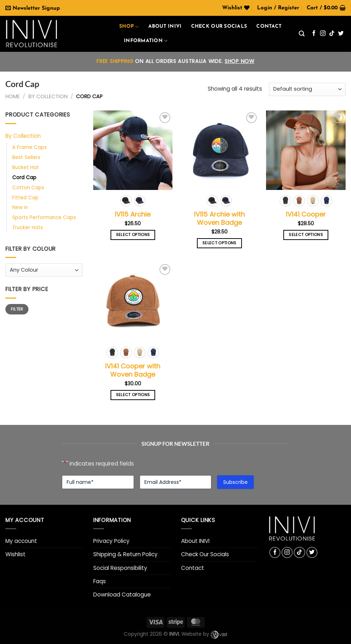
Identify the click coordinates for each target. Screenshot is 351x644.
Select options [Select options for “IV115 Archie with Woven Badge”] (219, 243)
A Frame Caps (30, 147)
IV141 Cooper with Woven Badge (133, 370)
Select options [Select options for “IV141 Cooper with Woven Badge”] (133, 395)
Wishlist (15, 554)
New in (20, 207)
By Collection (48, 96)
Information (146, 41)
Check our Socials (219, 26)
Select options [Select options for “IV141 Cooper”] (306, 235)
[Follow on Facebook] (314, 34)
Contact (269, 26)
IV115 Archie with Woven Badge (219, 219)
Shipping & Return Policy (125, 554)
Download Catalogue (122, 595)
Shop (129, 27)
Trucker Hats (28, 228)
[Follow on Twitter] (341, 34)
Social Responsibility (120, 568)
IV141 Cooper (306, 214)
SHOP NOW (240, 61)
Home (13, 96)
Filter (17, 309)
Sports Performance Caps (44, 217)
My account (21, 541)
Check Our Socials (205, 554)
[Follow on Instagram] (323, 34)
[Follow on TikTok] (332, 34)
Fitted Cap (25, 198)
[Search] (302, 34)
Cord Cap (24, 178)
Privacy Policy (111, 541)
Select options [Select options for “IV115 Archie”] (133, 235)
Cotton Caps (28, 188)
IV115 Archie (133, 214)
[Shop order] (307, 89)
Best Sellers (26, 157)
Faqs (100, 581)
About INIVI (165, 26)
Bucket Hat (26, 167)
